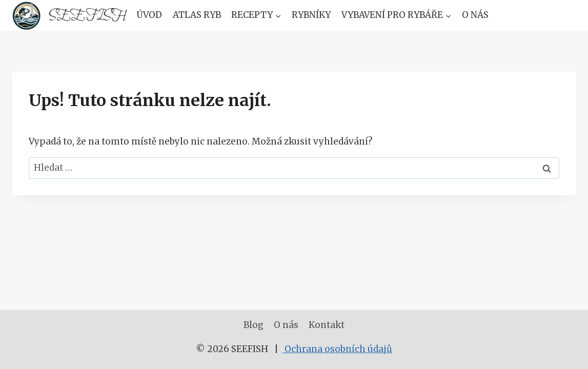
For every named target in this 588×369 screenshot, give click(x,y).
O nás (475, 15)
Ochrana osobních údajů (337, 349)
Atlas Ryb (197, 15)
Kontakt (327, 325)
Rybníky (311, 15)
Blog (254, 325)
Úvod (149, 15)
